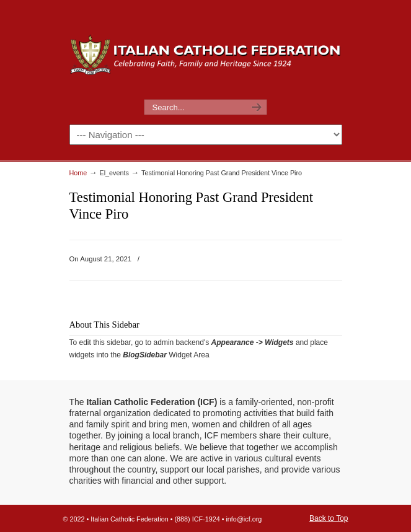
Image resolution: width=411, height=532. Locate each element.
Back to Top (329, 518)
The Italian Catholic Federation (206, 50)
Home (78, 173)
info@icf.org (244, 519)
